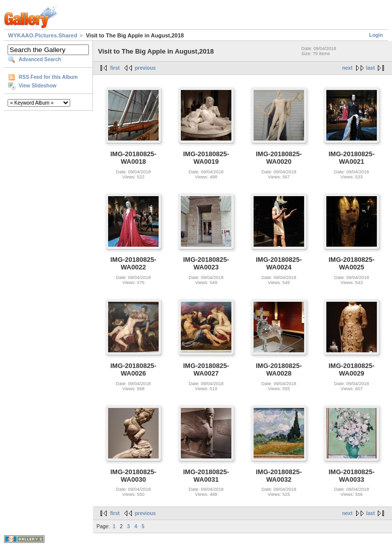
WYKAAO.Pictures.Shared (43, 35)
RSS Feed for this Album (48, 77)
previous (145, 68)
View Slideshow (38, 86)
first (115, 68)
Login (376, 35)
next (347, 68)
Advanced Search (40, 59)
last (371, 68)
